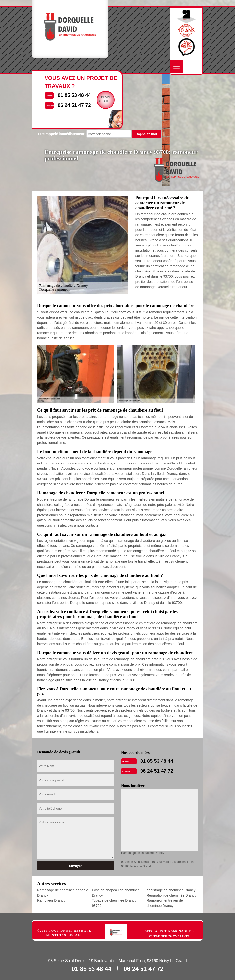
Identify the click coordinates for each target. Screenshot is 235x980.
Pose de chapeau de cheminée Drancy (116, 893)
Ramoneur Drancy (51, 900)
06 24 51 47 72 (157, 771)
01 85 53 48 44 (157, 761)
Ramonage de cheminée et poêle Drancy (63, 893)
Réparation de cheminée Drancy (172, 895)
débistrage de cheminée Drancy (171, 890)
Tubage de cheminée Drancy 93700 (114, 903)
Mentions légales (65, 935)
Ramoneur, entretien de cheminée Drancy (165, 903)
